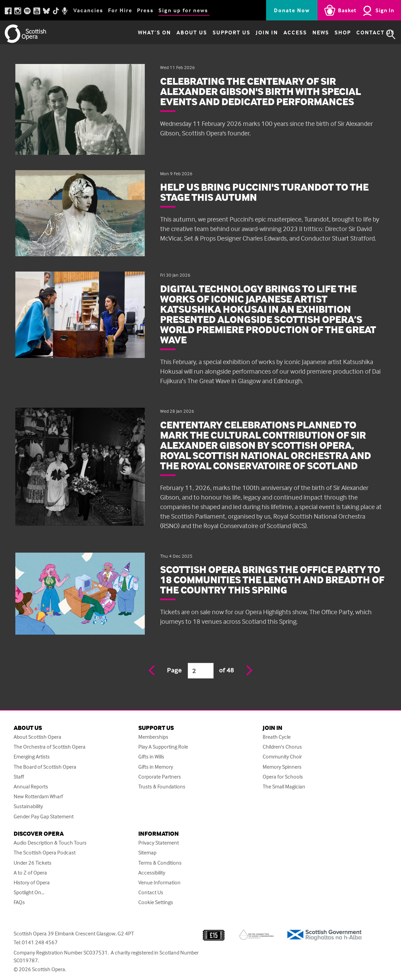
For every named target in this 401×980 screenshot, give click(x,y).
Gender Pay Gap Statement (44, 816)
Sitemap (147, 853)
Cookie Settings (156, 902)
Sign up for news (183, 10)
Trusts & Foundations (162, 787)
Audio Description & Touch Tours (50, 843)
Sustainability (28, 806)
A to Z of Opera (30, 873)
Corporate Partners (160, 777)
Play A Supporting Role (163, 747)
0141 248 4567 (40, 942)
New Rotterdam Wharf (38, 796)
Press (145, 10)
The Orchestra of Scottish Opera (50, 747)
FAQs (19, 902)
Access (281, 34)
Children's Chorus (282, 747)
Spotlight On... (29, 892)
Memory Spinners (282, 767)
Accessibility (152, 873)
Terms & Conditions (160, 863)
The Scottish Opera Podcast (45, 853)
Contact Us (361, 34)
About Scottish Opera (37, 737)
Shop (329, 34)
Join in (253, 34)
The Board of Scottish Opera (45, 767)
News (307, 34)
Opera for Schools (283, 777)
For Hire (120, 10)
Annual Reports (31, 787)
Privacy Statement (159, 843)
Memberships (153, 737)
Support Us (218, 34)
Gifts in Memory (156, 767)
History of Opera (32, 883)
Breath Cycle (277, 737)
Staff (19, 777)
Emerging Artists (32, 757)
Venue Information (159, 883)
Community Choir (282, 757)
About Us (178, 34)
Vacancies (88, 10)
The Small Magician (284, 787)
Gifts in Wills (151, 757)
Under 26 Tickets (33, 863)
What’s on (141, 34)
